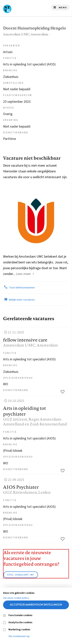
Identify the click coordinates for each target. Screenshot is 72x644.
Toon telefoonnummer (19, 287)
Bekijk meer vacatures (19, 299)
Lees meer (23, 274)
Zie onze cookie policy (16, 598)
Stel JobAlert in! (21, 575)
